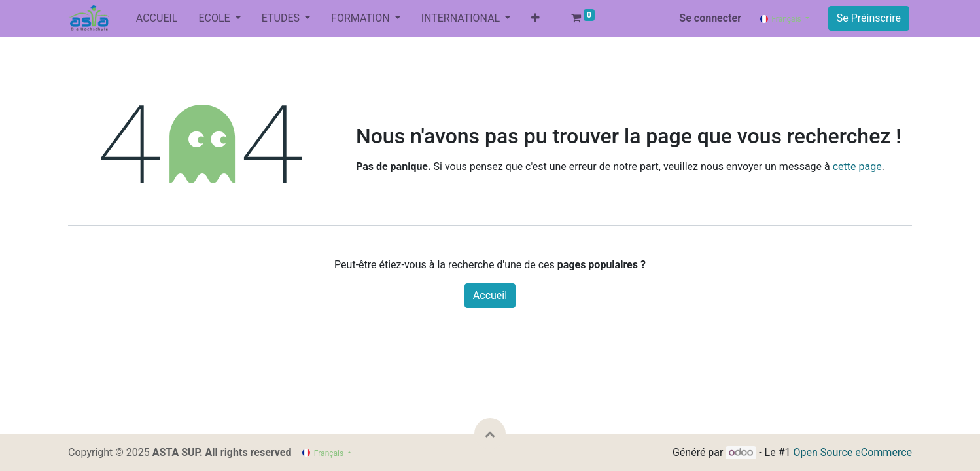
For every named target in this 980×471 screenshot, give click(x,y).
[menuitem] (157, 18)
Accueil (490, 295)
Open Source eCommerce (852, 452)
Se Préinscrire (869, 18)
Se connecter (710, 18)
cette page (857, 166)
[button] (535, 18)
